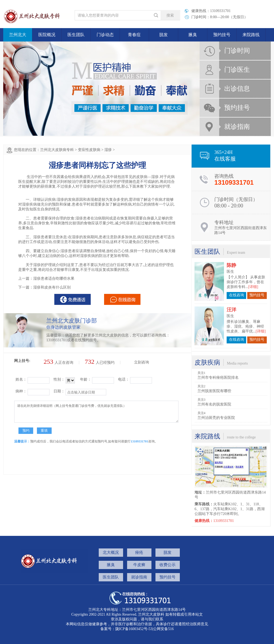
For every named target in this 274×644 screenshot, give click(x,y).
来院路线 (251, 35)
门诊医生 (237, 70)
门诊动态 (105, 35)
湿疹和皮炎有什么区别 (52, 287)
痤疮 (139, 552)
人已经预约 (100, 363)
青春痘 (134, 35)
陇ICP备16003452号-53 (134, 629)
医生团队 (76, 35)
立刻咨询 (142, 362)
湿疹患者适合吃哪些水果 (54, 279)
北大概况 (111, 552)
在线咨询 (237, 287)
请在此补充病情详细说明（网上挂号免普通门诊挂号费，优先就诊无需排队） (96, 412)
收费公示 (168, 565)
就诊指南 (237, 127)
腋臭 (193, 35)
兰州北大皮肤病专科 (57, 150)
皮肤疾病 (207, 362)
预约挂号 (222, 35)
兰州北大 (18, 35)
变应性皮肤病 (89, 150)
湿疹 (108, 150)
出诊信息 (237, 89)
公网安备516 (163, 629)
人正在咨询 (58, 363)
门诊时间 (237, 51)
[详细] (253, 279)
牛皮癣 (139, 565)
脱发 (163, 35)
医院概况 (47, 35)
